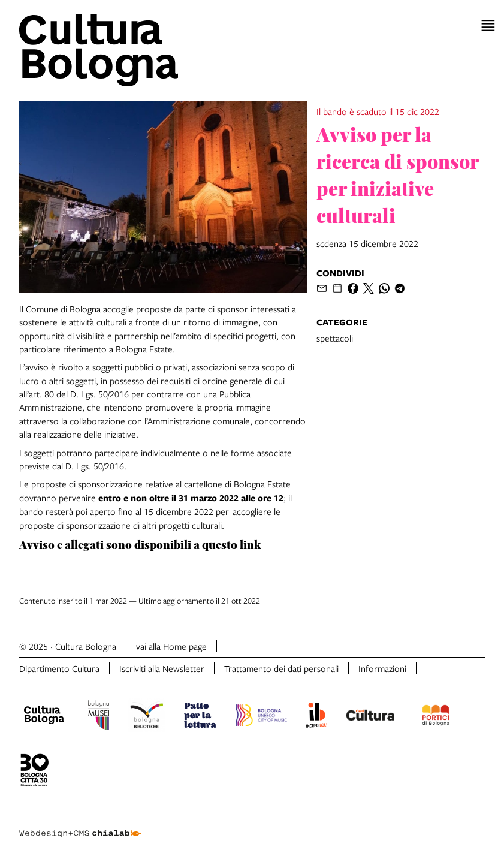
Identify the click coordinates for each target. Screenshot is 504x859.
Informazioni (382, 668)
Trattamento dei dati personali (281, 668)
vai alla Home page (171, 646)
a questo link (227, 544)
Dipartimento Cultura (59, 668)
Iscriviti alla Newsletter (162, 668)
